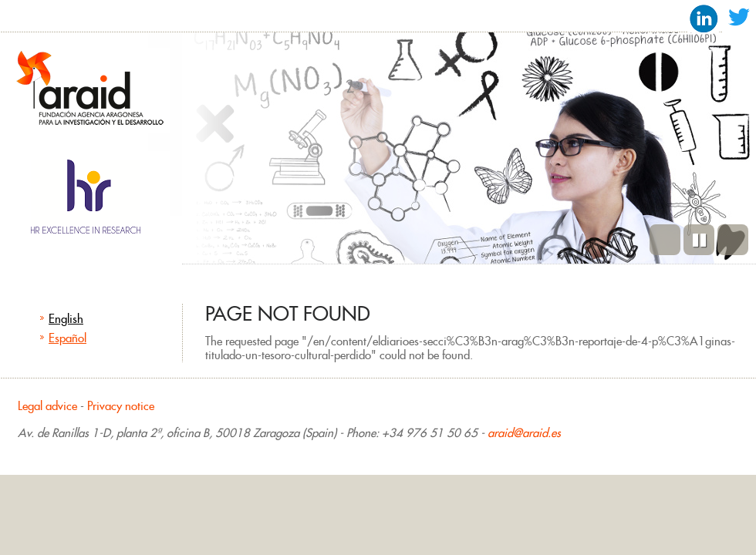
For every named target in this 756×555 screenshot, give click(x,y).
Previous (665, 240)
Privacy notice (121, 406)
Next (733, 240)
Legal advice (47, 406)
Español (67, 338)
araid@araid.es (524, 433)
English (66, 319)
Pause (699, 240)
